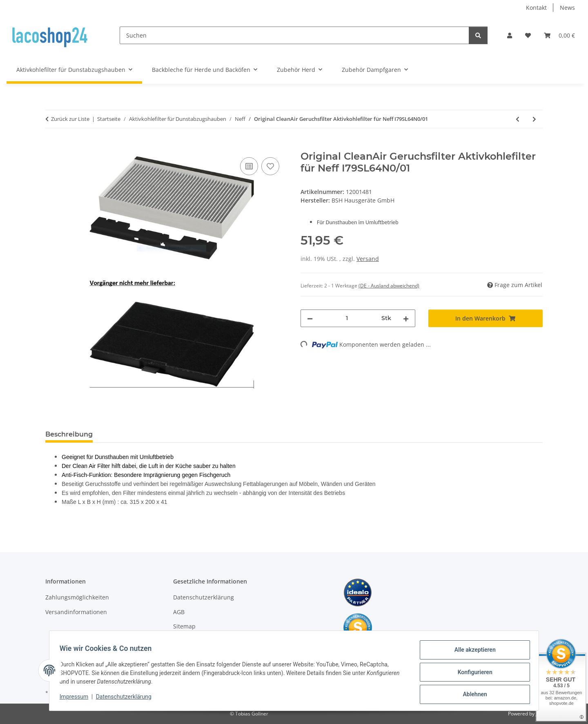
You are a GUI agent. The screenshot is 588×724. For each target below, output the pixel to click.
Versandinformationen (76, 612)
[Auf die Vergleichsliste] (249, 166)
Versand (368, 259)
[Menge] (347, 318)
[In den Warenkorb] (52, 146)
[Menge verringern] (310, 318)
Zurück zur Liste (70, 119)
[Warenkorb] (559, 35)
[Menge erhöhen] (406, 318)
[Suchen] (294, 35)
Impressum (77, 699)
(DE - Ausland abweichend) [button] (389, 286)
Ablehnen (472, 695)
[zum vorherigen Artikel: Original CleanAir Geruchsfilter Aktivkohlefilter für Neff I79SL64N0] (518, 119)
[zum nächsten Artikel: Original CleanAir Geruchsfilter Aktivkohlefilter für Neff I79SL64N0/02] (534, 119)
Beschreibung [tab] (69, 434)
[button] (510, 35)
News (567, 8)
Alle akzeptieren (472, 653)
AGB (179, 612)
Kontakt (536, 8)
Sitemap (184, 626)
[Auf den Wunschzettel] (270, 166)
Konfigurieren (472, 674)
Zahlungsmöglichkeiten (77, 597)
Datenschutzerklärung (127, 699)
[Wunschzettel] (528, 35)
